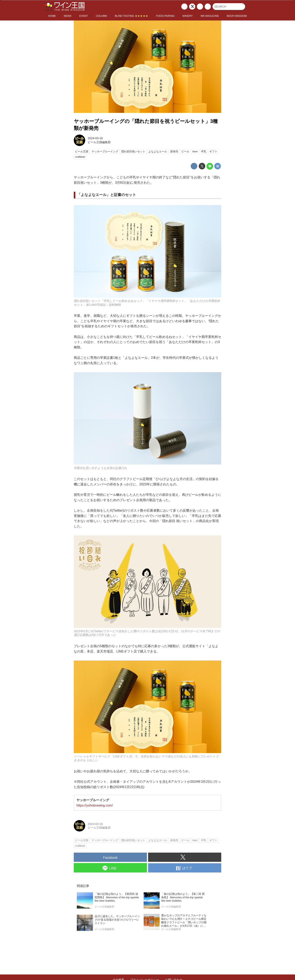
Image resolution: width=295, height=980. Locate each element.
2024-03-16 (95, 138)
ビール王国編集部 (99, 142)
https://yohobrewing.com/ (95, 805)
